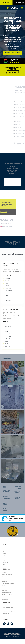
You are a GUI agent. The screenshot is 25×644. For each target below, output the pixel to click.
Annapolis (7, 286)
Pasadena (7, 278)
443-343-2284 (19, 2)
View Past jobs (13, 243)
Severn (7, 283)
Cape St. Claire (9, 291)
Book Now (6, 2)
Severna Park (8, 288)
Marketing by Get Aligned (13, 637)
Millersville (8, 293)
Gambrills (7, 298)
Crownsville (8, 300)
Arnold (7, 296)
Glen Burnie (8, 281)
